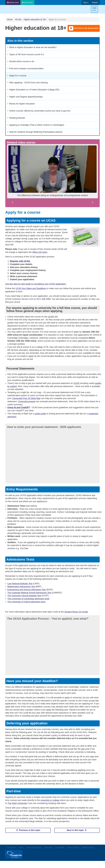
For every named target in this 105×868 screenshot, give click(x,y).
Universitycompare (27, 401)
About (21, 848)
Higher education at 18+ (35, 19)
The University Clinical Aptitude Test (24, 596)
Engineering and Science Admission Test (27, 590)
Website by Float (88, 848)
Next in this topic (77, 830)
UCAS (51, 317)
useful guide (40, 414)
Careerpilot (15, 10)
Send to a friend (73, 848)
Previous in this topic (28, 830)
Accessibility (60, 848)
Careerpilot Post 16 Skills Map (26, 398)
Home (10, 19)
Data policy (49, 848)
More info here (40, 252)
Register (95, 2)
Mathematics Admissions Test (21, 587)
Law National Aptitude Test (20, 584)
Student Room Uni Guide (76, 612)
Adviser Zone (13, 2)
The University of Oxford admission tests (26, 602)
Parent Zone (27, 2)
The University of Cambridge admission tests (28, 599)
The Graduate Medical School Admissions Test (29, 593)
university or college (50, 800)
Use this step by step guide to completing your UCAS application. (36, 284)
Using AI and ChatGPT (19, 407)
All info (18, 19)
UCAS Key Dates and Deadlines (31, 288)
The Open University (17, 803)
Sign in (86, 2)
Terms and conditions (34, 848)
